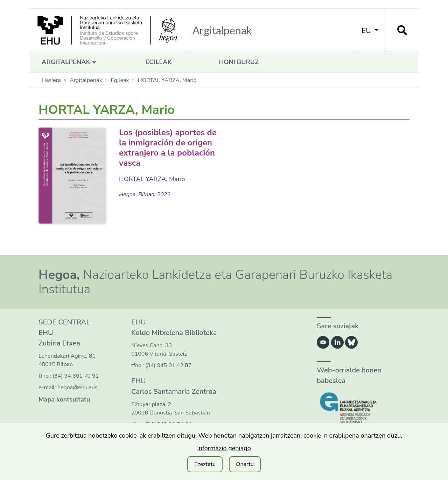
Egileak (158, 62)
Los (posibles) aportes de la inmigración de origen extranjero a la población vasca (168, 148)
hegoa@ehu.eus (78, 388)
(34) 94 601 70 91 (76, 376)
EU (370, 30)
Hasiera (51, 80)
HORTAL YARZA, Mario (152, 179)
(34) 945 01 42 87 (168, 365)
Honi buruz (239, 62)
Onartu (245, 464)
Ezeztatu (205, 464)
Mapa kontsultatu (64, 399)
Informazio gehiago (224, 448)
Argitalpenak (70, 62)
